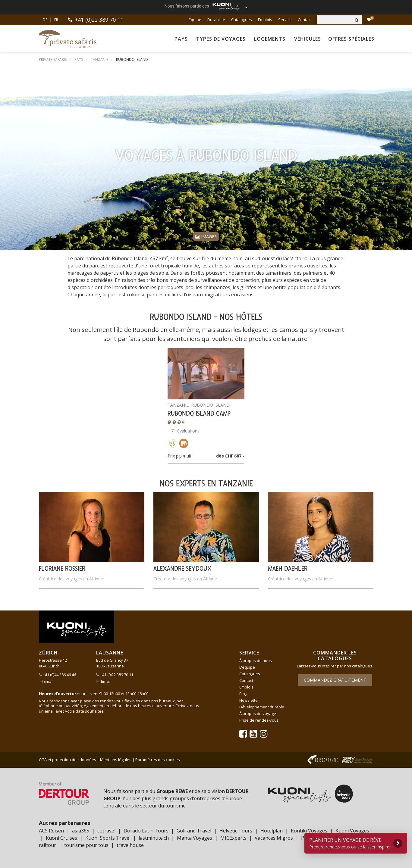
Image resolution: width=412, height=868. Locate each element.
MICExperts (233, 838)
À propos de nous (256, 660)
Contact (305, 20)
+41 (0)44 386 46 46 (57, 675)
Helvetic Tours (236, 831)
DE (45, 20)
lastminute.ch (154, 838)
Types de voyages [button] (221, 39)
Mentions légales (116, 760)
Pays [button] (181, 39)
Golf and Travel (194, 831)
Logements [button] (270, 39)
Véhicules (308, 39)
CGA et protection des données (68, 760)
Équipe (195, 20)
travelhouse (130, 845)
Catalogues (242, 20)
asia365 (81, 831)
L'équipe (247, 667)
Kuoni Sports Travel (108, 838)
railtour (47, 845)
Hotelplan (272, 831)
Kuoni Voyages (352, 831)
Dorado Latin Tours (146, 831)
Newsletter (249, 700)
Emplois (265, 20)
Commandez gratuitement (335, 680)
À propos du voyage (258, 713)
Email (46, 681)
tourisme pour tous (86, 845)
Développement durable (262, 707)
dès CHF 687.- (230, 456)
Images (206, 237)
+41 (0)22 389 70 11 (99, 20)
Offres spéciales (351, 39)
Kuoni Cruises (61, 838)
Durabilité (216, 20)
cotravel (106, 831)
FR (56, 20)
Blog (243, 694)
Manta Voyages (195, 838)
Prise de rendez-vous (259, 720)
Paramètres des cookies (158, 760)
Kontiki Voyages (309, 831)
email (50, 711)
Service (285, 20)
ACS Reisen (51, 831)
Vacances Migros (274, 838)
